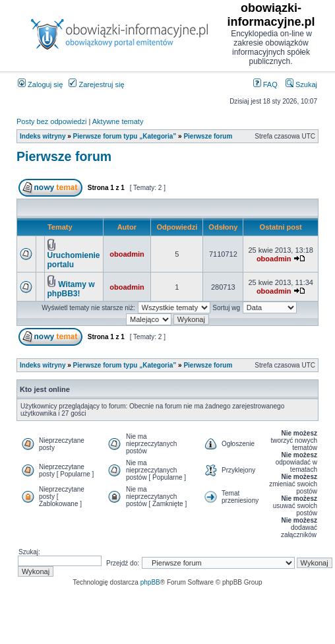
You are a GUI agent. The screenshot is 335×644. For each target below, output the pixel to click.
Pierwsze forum (208, 136)
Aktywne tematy (118, 121)
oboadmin (127, 254)
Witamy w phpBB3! (71, 289)
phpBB (150, 582)
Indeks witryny (43, 136)
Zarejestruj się (96, 84)
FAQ (265, 84)
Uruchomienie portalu (74, 260)
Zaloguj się (40, 84)
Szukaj (301, 84)
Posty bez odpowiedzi (51, 121)
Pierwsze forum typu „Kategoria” (125, 136)
